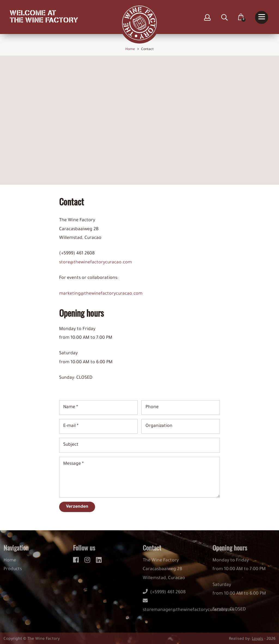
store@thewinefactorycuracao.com (95, 263)
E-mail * (71, 426)
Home (10, 564)
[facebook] (77, 562)
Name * (71, 407)
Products (13, 572)
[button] (139, 115)
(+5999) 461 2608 (164, 596)
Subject (71, 445)
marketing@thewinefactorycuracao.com (101, 294)
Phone (152, 407)
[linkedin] (99, 562)
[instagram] (88, 562)
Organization (159, 426)
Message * (73, 464)
